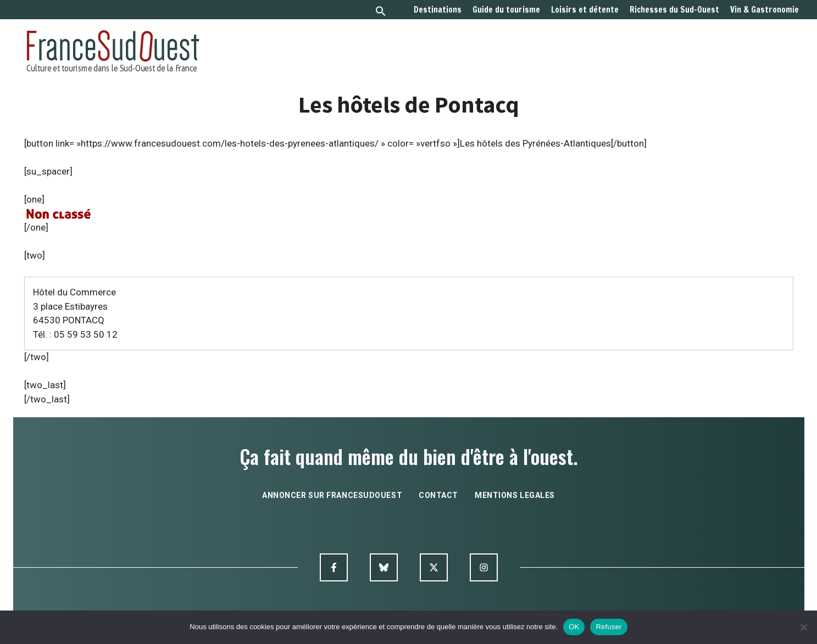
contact (438, 495)
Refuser (608, 627)
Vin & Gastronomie (765, 10)
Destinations (438, 10)
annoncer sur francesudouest (332, 495)
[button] (381, 12)
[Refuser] (803, 627)
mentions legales (515, 495)
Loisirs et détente (585, 10)
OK (574, 627)
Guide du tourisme (506, 10)
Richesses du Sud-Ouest (674, 10)
